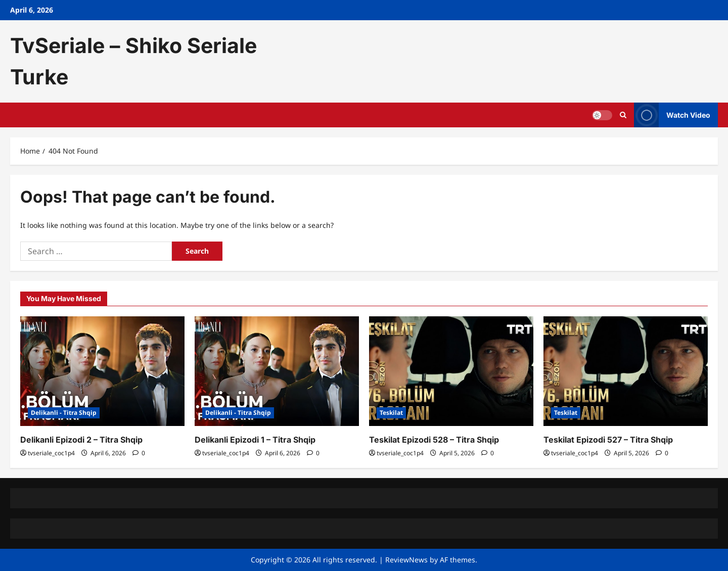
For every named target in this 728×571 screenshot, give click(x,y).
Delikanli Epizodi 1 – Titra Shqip (255, 440)
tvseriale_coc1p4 (51, 453)
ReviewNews (406, 560)
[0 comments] (139, 453)
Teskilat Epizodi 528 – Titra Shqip (434, 440)
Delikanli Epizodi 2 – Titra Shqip (81, 440)
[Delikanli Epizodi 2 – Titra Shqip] (102, 371)
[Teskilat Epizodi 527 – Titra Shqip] (626, 371)
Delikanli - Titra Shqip (64, 413)
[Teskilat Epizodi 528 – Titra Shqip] (451, 371)
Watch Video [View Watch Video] (672, 115)
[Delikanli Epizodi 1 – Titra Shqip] (277, 371)
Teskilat (391, 413)
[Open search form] (623, 115)
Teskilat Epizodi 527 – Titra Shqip (608, 440)
